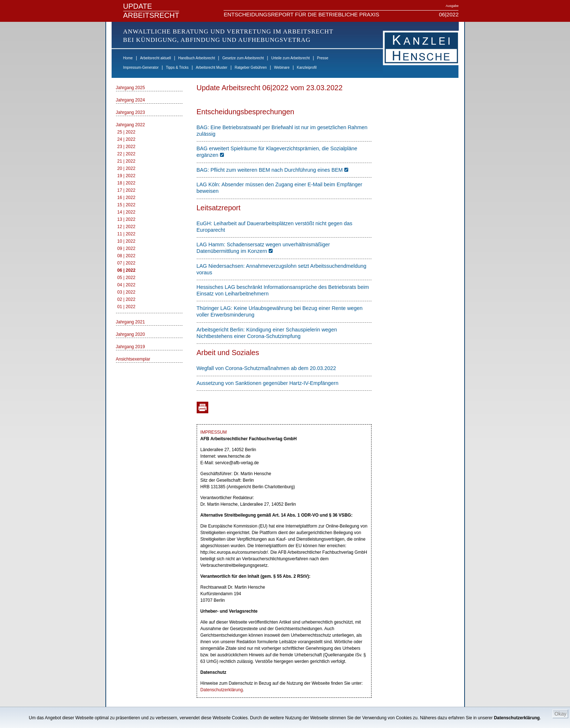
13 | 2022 (127, 219)
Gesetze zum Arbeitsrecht (243, 58)
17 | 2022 (127, 190)
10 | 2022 (127, 241)
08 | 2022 (127, 256)
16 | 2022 (127, 198)
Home (128, 58)
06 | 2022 (127, 270)
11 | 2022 (127, 234)
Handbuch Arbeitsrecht (196, 58)
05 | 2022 (127, 278)
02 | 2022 (127, 299)
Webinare (282, 67)
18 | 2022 (127, 183)
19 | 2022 (127, 176)
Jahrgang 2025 (131, 88)
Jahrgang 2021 (131, 322)
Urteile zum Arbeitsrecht (290, 58)
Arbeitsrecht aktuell (155, 58)
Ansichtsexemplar (133, 359)
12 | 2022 (127, 227)
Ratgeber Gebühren (250, 67)
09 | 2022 (127, 248)
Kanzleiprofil (306, 67)
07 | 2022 (127, 263)
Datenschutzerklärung (517, 718)
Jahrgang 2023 (131, 112)
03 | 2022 (127, 292)
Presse (323, 58)
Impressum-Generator (141, 67)
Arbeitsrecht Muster (212, 67)
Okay (560, 714)
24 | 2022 (127, 139)
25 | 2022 (127, 132)
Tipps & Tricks (177, 67)
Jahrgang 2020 (131, 334)
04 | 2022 (127, 285)
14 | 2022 (127, 212)
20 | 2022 (127, 168)
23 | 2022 (127, 147)
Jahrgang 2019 (131, 347)
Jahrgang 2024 (131, 100)
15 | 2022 (127, 205)
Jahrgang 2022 (131, 125)
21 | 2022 (127, 161)
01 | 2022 (127, 307)
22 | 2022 (127, 154)
